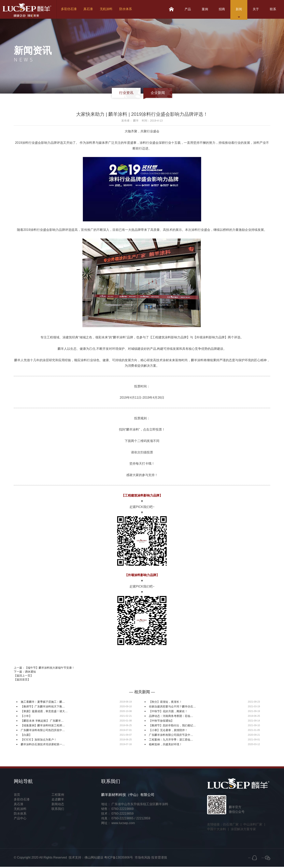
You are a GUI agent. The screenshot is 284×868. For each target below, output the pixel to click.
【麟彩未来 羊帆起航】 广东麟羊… (42, 722)
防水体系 (127, 10)
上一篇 (44, 669)
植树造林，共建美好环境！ (165, 745)
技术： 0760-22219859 (117, 815)
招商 (218, 10)
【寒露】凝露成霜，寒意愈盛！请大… (44, 712)
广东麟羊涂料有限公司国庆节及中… (171, 736)
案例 (200, 10)
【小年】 (26, 717)
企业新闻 (158, 94)
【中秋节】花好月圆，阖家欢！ (168, 712)
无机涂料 (107, 10)
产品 (181, 10)
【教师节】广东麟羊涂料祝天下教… (43, 708)
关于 (254, 10)
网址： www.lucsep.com (118, 824)
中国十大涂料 (217, 830)
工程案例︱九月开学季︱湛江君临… (171, 741)
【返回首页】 (22, 681)
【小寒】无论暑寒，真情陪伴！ (168, 731)
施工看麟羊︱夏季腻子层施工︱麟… (43, 703)
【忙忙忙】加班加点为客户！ (39, 741)
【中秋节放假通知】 (161, 722)
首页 (17, 796)
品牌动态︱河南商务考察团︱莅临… (171, 717)
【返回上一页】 (23, 677)
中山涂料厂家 (253, 826)
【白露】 (26, 736)
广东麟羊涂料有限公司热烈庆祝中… (43, 731)
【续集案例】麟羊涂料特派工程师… (43, 727)
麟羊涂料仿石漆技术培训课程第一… (43, 745)
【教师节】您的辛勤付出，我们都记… (172, 727)
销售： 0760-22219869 (117, 810)
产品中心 (20, 819)
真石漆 (89, 10)
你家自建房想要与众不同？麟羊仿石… (172, 708)
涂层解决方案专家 (243, 830)
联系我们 (58, 810)
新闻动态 (58, 805)
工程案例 (58, 796)
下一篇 (25, 673)
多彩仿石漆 (69, 10)
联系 (272, 10)
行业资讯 (126, 94)
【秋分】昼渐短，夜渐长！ (165, 703)
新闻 (236, 10)
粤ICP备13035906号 (119, 859)
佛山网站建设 (94, 859)
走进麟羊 (58, 801)
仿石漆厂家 (231, 826)
